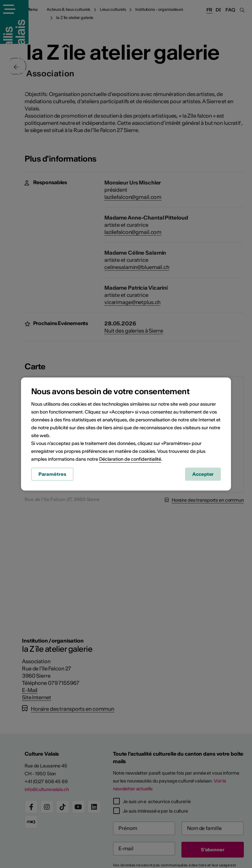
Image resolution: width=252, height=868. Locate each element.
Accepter (203, 474)
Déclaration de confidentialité (130, 459)
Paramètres (52, 474)
